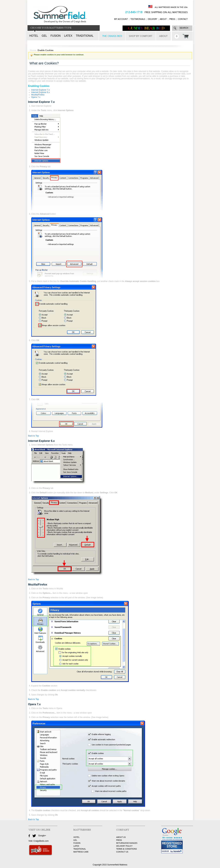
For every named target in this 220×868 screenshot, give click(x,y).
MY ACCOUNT (121, 19)
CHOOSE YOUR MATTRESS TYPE (51, 28)
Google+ (42, 836)
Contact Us (122, 852)
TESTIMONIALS (138, 19)
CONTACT (183, 19)
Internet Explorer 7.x (41, 90)
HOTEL (76, 837)
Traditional (85, 36)
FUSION (77, 843)
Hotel (34, 36)
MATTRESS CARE (81, 852)
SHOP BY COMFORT (141, 36)
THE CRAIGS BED (112, 36)
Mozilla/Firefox (38, 95)
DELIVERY (152, 19)
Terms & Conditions (126, 849)
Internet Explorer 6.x (41, 92)
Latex (68, 36)
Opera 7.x (36, 97)
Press (172, 19)
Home (33, 50)
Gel (44, 36)
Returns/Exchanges (127, 843)
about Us (121, 837)
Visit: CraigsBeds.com (39, 841)
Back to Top (34, 436)
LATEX (76, 846)
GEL (75, 840)
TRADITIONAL (80, 849)
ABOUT (163, 19)
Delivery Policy (124, 846)
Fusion (56, 36)
